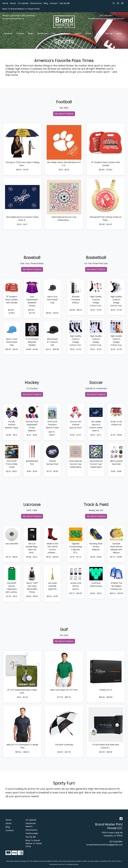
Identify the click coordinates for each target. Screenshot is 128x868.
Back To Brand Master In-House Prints (21, 9)
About (13, 3)
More (120, 34)
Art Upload (23, 3)
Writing (109, 34)
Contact (54, 3)
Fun (54, 34)
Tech (99, 34)
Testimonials (32, 833)
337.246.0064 (106, 16)
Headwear (65, 34)
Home (5, 3)
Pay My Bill (65, 3)
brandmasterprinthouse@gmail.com (106, 19)
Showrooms (36, 3)
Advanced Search (30, 825)
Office (89, 34)
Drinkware (43, 34)
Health (78, 34)
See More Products (64, 114)
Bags (31, 34)
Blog (46, 3)
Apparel (8, 34)
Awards (21, 34)
